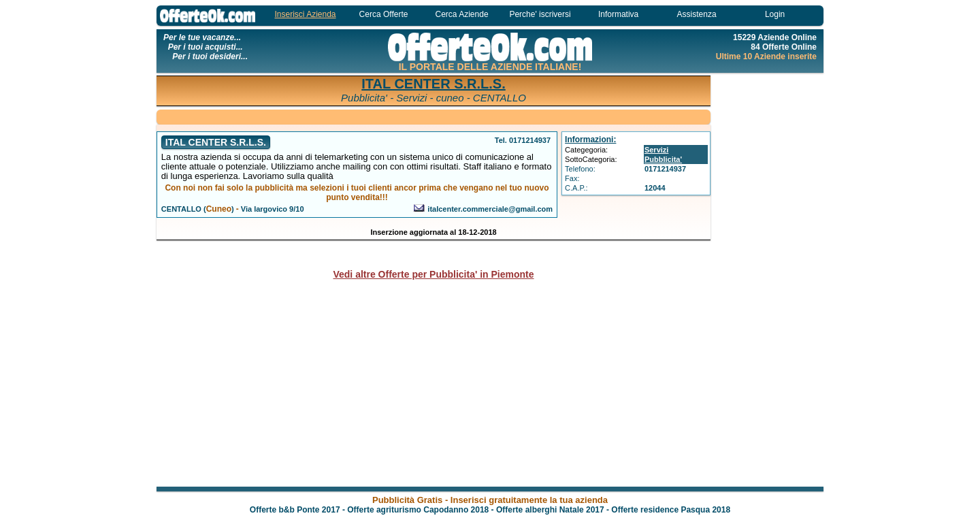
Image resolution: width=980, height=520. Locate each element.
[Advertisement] (769, 279)
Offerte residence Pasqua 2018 (671, 510)
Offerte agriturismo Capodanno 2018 (418, 510)
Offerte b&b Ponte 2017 (295, 510)
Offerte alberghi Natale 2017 (550, 510)
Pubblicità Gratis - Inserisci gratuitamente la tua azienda (490, 500)
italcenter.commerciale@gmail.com (490, 209)
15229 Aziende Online (775, 37)
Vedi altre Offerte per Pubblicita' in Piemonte (433, 274)
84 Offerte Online (784, 47)
